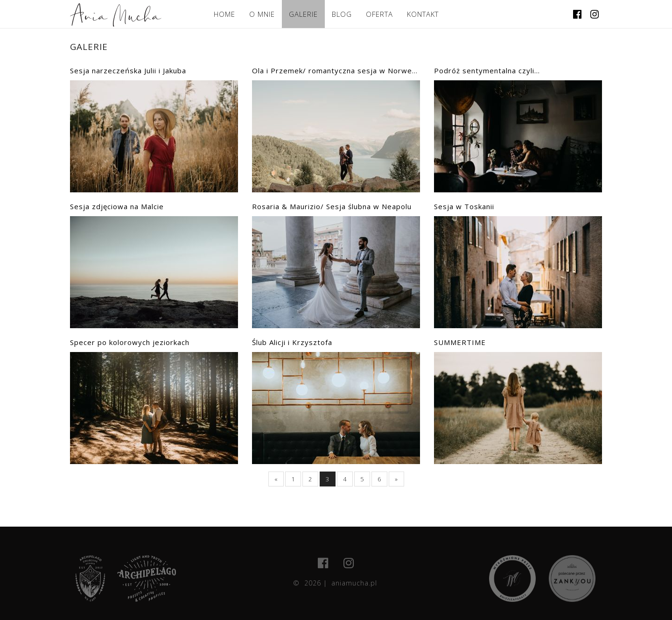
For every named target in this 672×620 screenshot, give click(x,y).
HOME (224, 14)
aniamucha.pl (354, 586)
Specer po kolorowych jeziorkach (130, 342)
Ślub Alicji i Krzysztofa (292, 342)
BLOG (342, 14)
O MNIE (262, 14)
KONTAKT (423, 14)
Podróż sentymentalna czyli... (487, 70)
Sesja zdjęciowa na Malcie (117, 206)
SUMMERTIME (460, 342)
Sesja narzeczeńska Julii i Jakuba (128, 70)
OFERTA (379, 14)
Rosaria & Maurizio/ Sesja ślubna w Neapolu (332, 206)
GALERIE (303, 14)
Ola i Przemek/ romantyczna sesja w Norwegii (336, 70)
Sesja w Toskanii (464, 206)
